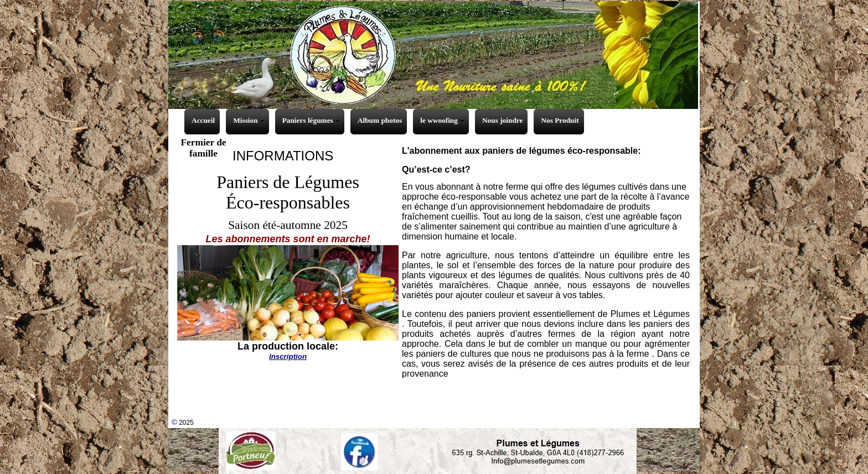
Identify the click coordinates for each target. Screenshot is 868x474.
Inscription (288, 356)
